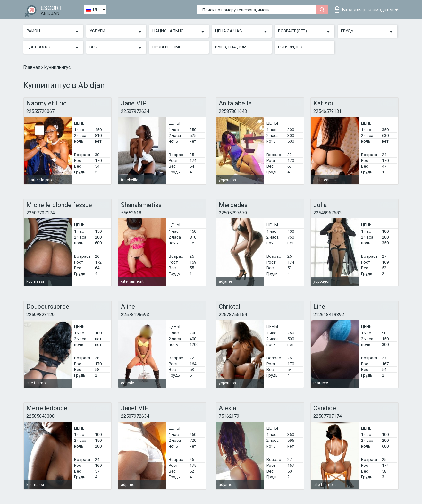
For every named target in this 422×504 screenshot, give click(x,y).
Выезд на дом (231, 47)
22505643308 (40, 416)
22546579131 (327, 111)
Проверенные (167, 47)
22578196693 (135, 315)
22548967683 (327, 213)
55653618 (131, 213)
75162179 (229, 416)
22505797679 (233, 213)
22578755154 (233, 315)
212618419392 (329, 315)
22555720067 (40, 111)
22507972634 (135, 111)
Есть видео (290, 47)
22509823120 (40, 315)
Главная (32, 67)
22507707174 (40, 213)
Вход (367, 9)
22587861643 (233, 111)
